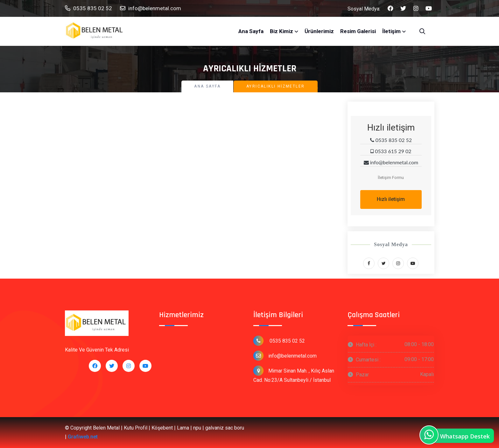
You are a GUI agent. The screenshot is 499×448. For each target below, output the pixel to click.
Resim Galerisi (358, 31)
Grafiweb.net (83, 437)
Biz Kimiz (281, 31)
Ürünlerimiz (319, 31)
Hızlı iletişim (391, 199)
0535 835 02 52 (88, 8)
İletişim (391, 31)
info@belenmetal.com (151, 8)
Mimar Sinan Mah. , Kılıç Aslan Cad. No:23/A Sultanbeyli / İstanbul (294, 374)
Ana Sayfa (251, 31)
